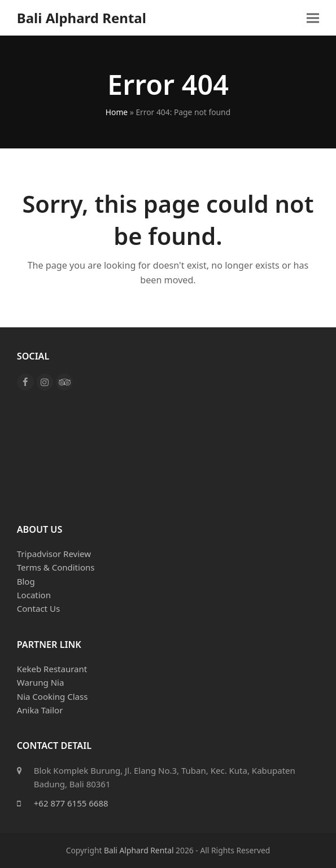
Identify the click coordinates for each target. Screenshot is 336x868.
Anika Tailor (40, 710)
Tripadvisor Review (54, 554)
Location (34, 595)
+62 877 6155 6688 (71, 803)
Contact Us (38, 608)
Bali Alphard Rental (82, 18)
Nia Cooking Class (53, 696)
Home (117, 112)
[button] (313, 18)
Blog (26, 581)
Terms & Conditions (56, 567)
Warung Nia (41, 682)
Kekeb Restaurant (52, 669)
